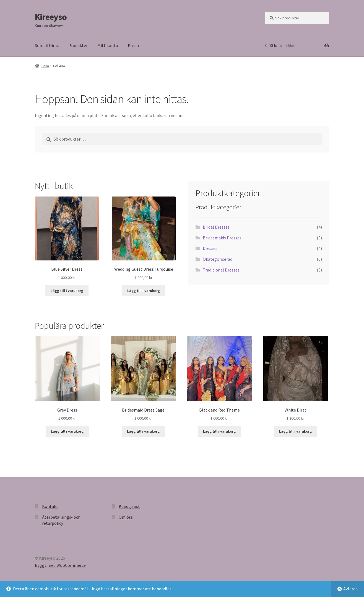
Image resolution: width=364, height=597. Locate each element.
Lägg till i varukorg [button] (67, 291)
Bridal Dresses (216, 227)
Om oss (126, 517)
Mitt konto (108, 45)
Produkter (78, 45)
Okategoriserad (218, 259)
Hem (45, 66)
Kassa (133, 45)
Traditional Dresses (221, 270)
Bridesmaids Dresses (222, 238)
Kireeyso (51, 17)
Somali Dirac (47, 45)
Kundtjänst (129, 506)
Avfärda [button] (350, 589)
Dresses (210, 248)
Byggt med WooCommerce (60, 565)
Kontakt (50, 506)
